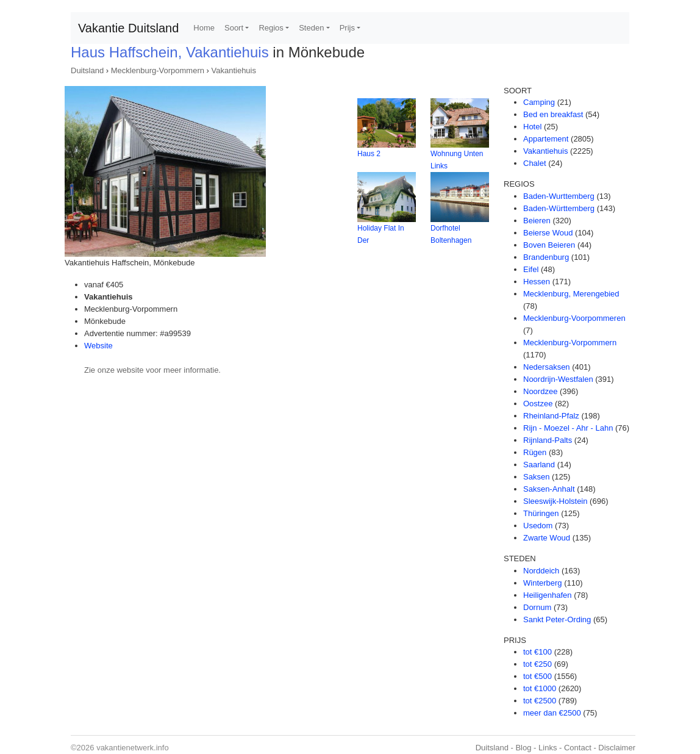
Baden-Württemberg (559, 208)
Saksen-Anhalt (549, 489)
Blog (523, 748)
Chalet (535, 163)
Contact (578, 748)
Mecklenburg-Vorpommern (158, 70)
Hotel (532, 127)
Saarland (539, 465)
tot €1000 (540, 688)
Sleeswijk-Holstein (555, 501)
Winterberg (543, 583)
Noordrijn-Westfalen (558, 379)
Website (98, 346)
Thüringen (541, 513)
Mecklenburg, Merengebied (571, 294)
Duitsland (87, 70)
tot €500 (537, 676)
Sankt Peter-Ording (557, 619)
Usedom (538, 526)
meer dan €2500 (552, 713)
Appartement (546, 139)
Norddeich (541, 571)
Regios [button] (271, 28)
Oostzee (538, 404)
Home (204, 28)
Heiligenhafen (548, 595)
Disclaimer (617, 748)
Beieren (537, 221)
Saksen (536, 477)
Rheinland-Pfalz (551, 416)
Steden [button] (311, 28)
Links (548, 748)
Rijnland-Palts (548, 440)
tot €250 (537, 664)
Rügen (535, 452)
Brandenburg (546, 257)
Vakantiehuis (234, 70)
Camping (539, 102)
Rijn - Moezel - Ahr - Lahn (568, 428)
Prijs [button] (347, 28)
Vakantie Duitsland (128, 28)
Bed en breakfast (553, 114)
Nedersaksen (547, 367)
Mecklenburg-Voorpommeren (574, 318)
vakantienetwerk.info (133, 748)
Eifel (531, 269)
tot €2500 (540, 701)
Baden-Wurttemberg (559, 196)
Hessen (537, 282)
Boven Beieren (549, 245)
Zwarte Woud (547, 538)
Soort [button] (234, 28)
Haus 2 (369, 154)
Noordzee (540, 391)
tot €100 (537, 652)
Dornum (537, 607)
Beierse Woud (548, 233)
